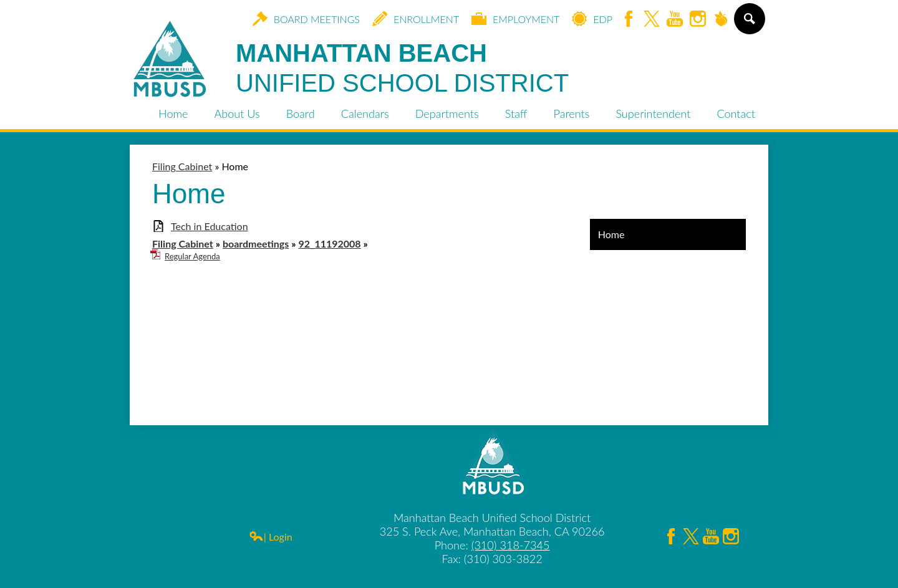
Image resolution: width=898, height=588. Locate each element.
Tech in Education (210, 226)
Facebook (629, 20)
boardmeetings (256, 243)
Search (749, 24)
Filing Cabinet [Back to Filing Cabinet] (182, 166)
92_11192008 (329, 243)
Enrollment (416, 19)
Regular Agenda (192, 256)
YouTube (675, 20)
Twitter (652, 20)
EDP (592, 19)
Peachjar (721, 20)
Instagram (698, 20)
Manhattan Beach (402, 69)
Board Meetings (306, 19)
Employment (515, 19)
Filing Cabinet (183, 243)
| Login (271, 537)
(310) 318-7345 (511, 545)
